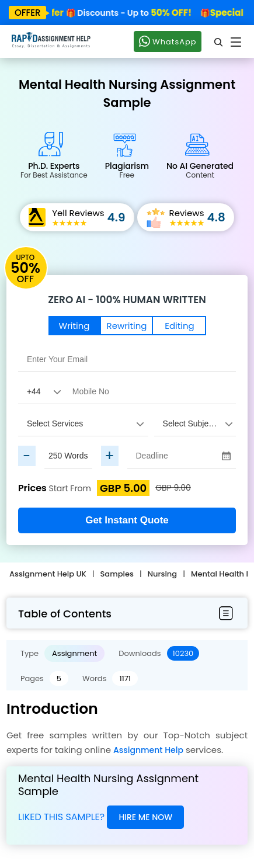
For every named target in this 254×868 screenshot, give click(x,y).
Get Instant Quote (127, 520)
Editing (179, 326)
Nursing (162, 574)
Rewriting (127, 326)
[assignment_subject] (195, 423)
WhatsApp (168, 41)
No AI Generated (200, 170)
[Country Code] (41, 391)
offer (28, 13)
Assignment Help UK (48, 574)
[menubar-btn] (226, 614)
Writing (74, 326)
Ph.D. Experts (54, 170)
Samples (117, 574)
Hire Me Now (145, 817)
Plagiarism (127, 170)
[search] (219, 42)
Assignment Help (148, 750)
